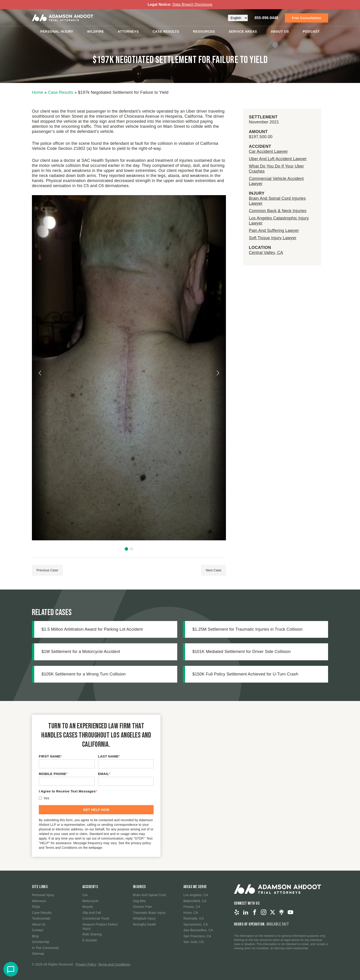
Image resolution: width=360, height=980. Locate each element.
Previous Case (47, 570)
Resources (204, 31)
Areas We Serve (195, 887)
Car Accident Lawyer (268, 151)
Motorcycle (90, 901)
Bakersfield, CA (195, 901)
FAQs (36, 907)
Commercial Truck (96, 918)
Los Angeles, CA (196, 895)
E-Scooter (90, 940)
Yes (46, 798)
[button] (126, 549)
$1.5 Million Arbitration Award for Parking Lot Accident (92, 629)
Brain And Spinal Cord (149, 895)
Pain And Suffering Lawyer (274, 231)
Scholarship (41, 942)
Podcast (311, 31)
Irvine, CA (191, 913)
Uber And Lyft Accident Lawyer (278, 159)
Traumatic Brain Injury (149, 913)
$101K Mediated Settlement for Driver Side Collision (242, 652)
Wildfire (96, 31)
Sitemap (38, 954)
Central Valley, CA (266, 253)
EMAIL (104, 774)
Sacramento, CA (196, 924)
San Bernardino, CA (198, 930)
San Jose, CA (194, 942)
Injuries (139, 887)
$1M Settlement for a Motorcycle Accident (81, 652)
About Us (280, 31)
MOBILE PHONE (53, 774)
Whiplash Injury (144, 918)
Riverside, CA (194, 918)
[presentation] (40, 373)
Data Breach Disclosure (192, 4)
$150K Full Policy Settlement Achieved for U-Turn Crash (245, 674)
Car (85, 895)
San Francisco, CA (197, 936)
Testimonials (41, 918)
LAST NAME (109, 756)
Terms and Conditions (114, 964)
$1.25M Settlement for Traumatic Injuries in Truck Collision (247, 629)
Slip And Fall (92, 913)
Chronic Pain (142, 907)
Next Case (214, 570)
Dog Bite (139, 901)
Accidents (90, 887)
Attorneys (128, 31)
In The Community (45, 948)
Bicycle (88, 907)
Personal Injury (57, 31)
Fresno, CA (192, 907)
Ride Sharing (92, 934)
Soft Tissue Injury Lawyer (273, 238)
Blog (35, 936)
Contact (38, 930)
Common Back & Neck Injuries (278, 211)
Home (38, 92)
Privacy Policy (86, 964)
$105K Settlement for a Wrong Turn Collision (84, 674)
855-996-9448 (266, 17)
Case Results (166, 31)
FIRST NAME (50, 756)
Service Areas (243, 31)
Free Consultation (307, 17)
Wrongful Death (145, 924)
